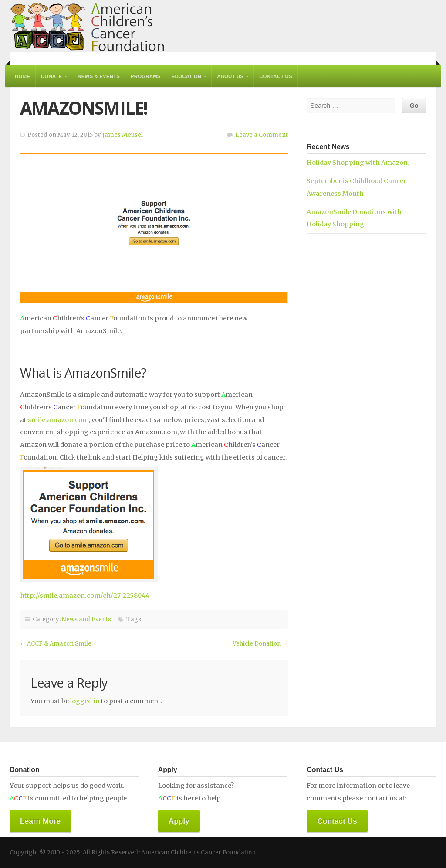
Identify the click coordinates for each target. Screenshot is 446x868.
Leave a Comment (262, 135)
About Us (230, 76)
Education (187, 76)
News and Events (86, 619)
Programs (146, 76)
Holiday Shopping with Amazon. (358, 163)
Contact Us (276, 76)
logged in (85, 701)
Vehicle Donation (257, 644)
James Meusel (123, 135)
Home (22, 76)
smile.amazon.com (58, 420)
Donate (51, 76)
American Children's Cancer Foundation (87, 26)
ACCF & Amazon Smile (59, 644)
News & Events (99, 76)
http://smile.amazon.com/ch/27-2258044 (85, 596)
